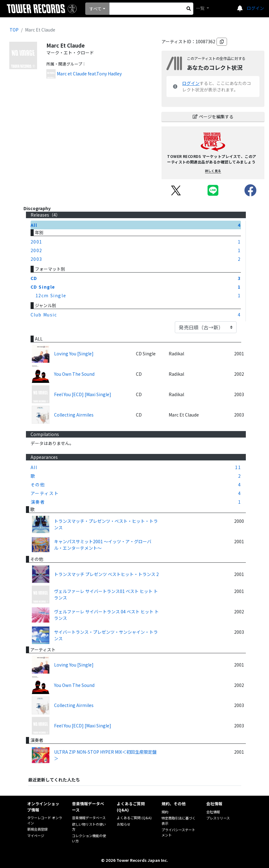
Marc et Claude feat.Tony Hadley (89, 74)
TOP (14, 30)
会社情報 (213, 812)
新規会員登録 (37, 829)
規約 (165, 812)
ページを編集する (213, 116)
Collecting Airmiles (74, 415)
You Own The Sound (74, 374)
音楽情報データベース (89, 818)
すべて (95, 9)
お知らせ (124, 824)
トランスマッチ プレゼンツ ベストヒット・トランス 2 (106, 574)
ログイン (255, 8)
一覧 (201, 8)
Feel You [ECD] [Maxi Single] (83, 394)
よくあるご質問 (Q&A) (134, 818)
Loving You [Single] (74, 354)
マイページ (36, 836)
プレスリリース (218, 818)
